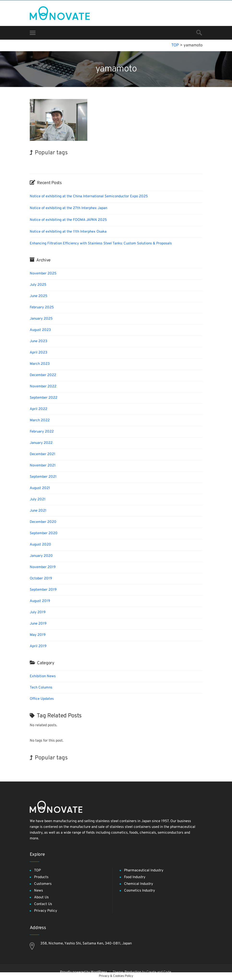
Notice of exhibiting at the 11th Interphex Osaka (68, 232)
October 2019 (41, 579)
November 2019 (43, 567)
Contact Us (43, 904)
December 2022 (43, 375)
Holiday (116, 163)
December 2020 (43, 522)
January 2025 (41, 319)
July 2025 (38, 285)
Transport (57, 163)
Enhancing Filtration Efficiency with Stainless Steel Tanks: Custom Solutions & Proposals (101, 244)
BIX (106, 163)
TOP (37, 871)
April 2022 (39, 409)
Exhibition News (43, 676)
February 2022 (42, 432)
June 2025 (39, 296)
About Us (41, 897)
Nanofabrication (91, 163)
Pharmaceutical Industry (144, 871)
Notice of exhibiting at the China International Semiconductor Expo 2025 (89, 196)
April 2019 (38, 646)
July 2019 (38, 612)
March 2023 (40, 364)
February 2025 (42, 307)
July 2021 (38, 499)
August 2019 (40, 601)
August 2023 (40, 330)
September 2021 (43, 477)
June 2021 (38, 511)
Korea (145, 163)
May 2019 (38, 635)
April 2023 (39, 353)
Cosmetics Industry (140, 891)
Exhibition (170, 163)
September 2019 (43, 590)
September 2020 (44, 533)
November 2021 (43, 466)
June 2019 (38, 624)
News (39, 891)
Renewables (131, 163)
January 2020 (41, 556)
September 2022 (44, 398)
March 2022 (40, 420)
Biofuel (156, 163)
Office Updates (42, 699)
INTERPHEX (39, 163)
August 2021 (40, 488)
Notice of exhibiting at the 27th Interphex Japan (68, 208)
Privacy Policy (46, 911)
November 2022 (43, 387)
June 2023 (39, 341)
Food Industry (135, 877)
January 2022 (41, 443)
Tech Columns (41, 688)
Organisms (72, 163)
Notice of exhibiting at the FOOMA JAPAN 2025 (68, 220)
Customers (43, 884)
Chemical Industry (139, 884)
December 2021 (43, 454)
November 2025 (43, 274)
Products (41, 877)
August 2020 (40, 545)
